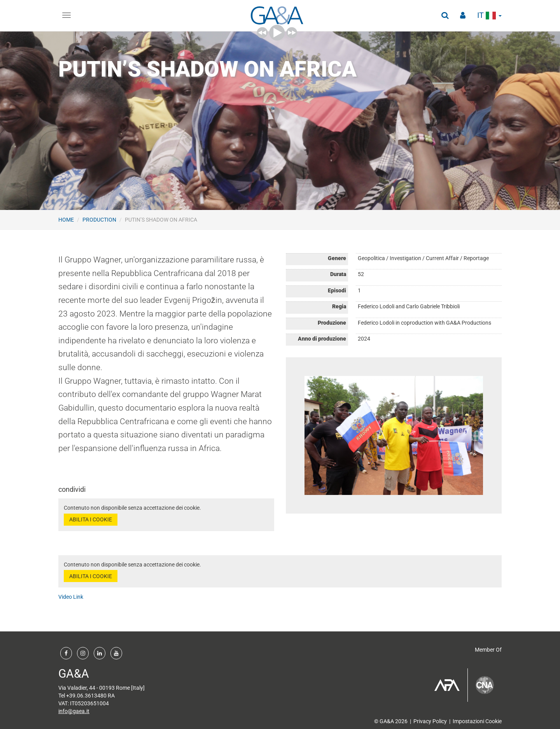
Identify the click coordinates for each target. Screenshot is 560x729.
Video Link (71, 597)
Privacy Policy (430, 721)
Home (66, 220)
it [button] (489, 15)
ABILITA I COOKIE (91, 519)
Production (99, 220)
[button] (445, 16)
